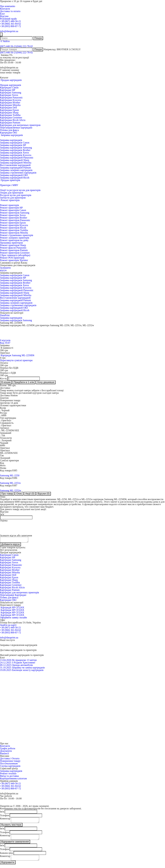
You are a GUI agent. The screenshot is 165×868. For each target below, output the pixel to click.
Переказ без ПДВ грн (9, 369)
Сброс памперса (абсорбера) (15, 255)
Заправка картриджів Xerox (15, 153)
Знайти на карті (8, 626)
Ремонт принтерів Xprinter (14, 260)
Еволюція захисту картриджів (28, 671)
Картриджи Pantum (10, 123)
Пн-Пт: (4, 62)
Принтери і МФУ (9, 185)
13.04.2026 (6, 661)
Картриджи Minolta (10, 105)
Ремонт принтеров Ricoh (13, 228)
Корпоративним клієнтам (13, 779)
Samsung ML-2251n (10, 483)
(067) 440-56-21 (8, 46)
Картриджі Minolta (10, 573)
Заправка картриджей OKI (14, 175)
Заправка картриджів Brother (15, 150)
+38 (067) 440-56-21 (10, 21)
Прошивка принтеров (11, 243)
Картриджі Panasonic (11, 566)
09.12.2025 (6, 666)
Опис (19, 494)
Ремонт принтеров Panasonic (15, 220)
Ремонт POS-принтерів (12, 258)
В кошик (6, 382)
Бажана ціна (6, 856)
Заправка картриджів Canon (15, 143)
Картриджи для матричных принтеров (20, 125)
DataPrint (5, 315)
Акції (30, 494)
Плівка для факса (9, 598)
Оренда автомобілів (22, 666)
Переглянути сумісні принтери (16, 360)
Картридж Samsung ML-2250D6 (17, 355)
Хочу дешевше (46, 382)
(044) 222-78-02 (25, 46)
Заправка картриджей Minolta (16, 163)
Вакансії (4, 754)
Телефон (5, 816)
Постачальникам (9, 764)
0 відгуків (5, 340)
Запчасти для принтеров (13, 198)
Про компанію (8, 6)
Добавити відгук (10, 545)
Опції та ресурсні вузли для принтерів (20, 190)
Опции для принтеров (12, 193)
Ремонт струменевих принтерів (17, 235)
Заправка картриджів (11, 140)
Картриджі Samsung (11, 93)
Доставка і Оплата (10, 759)
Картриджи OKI (8, 133)
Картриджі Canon (9, 88)
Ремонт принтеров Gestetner (15, 253)
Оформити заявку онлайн (13, 618)
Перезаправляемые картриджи (16, 128)
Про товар (7, 494)
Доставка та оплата (10, 11)
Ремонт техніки (8, 774)
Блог (2, 14)
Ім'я (2, 514)
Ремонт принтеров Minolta (14, 233)
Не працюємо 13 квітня (24, 661)
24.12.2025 (6, 663)
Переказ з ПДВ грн (8, 374)
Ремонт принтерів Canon (13, 210)
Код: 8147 (5, 343)
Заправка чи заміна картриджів (28, 668)
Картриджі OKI (8, 601)
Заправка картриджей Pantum (15, 168)
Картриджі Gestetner (11, 586)
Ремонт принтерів (9, 205)
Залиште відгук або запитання (16, 536)
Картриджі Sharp (9, 581)
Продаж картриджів (11, 85)
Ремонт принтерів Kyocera (14, 225)
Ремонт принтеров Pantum (14, 250)
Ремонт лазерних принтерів (15, 238)
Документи (6, 752)
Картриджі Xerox (9, 95)
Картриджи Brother (10, 103)
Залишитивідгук (5, 269)
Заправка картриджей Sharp (15, 160)
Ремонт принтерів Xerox (13, 215)
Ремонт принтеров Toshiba (14, 230)
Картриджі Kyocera (10, 568)
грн (4, 365)
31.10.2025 (6, 668)
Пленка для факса (9, 130)
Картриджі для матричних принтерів (19, 593)
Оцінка (4, 521)
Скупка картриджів (10, 767)
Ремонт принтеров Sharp (13, 245)
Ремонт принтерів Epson (13, 223)
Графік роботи (8, 749)
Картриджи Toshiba (10, 115)
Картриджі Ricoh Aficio (12, 588)
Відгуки (4, 16)
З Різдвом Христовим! (24, 663)
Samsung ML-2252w (11, 490)
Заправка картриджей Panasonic (17, 158)
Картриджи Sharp (9, 113)
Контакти (5, 9)
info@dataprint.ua (9, 31)
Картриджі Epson (9, 578)
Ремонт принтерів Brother (14, 218)
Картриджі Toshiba (10, 583)
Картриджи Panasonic (11, 98)
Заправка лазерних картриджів (16, 170)
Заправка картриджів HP (13, 145)
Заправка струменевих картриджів (18, 173)
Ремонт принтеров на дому (14, 240)
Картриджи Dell (8, 108)
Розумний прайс (8, 19)
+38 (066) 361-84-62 (10, 24)
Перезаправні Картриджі (13, 596)
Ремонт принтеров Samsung (15, 213)
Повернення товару (10, 762)
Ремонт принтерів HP (11, 208)
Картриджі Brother (10, 571)
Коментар (5, 819)
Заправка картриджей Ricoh (15, 178)
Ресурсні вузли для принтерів (16, 195)
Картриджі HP (8, 90)
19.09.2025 (6, 671)
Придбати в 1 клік (24, 382)
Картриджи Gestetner (11, 118)
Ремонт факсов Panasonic (13, 248)
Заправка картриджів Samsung (16, 148)
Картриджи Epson (9, 110)
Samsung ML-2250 (10, 475)
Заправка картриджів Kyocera (16, 155)
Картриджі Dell (8, 576)
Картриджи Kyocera (11, 100)
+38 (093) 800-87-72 (10, 26)
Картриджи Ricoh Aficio (13, 120)
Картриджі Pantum (10, 591)
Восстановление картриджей (15, 165)
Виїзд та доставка (9, 777)
